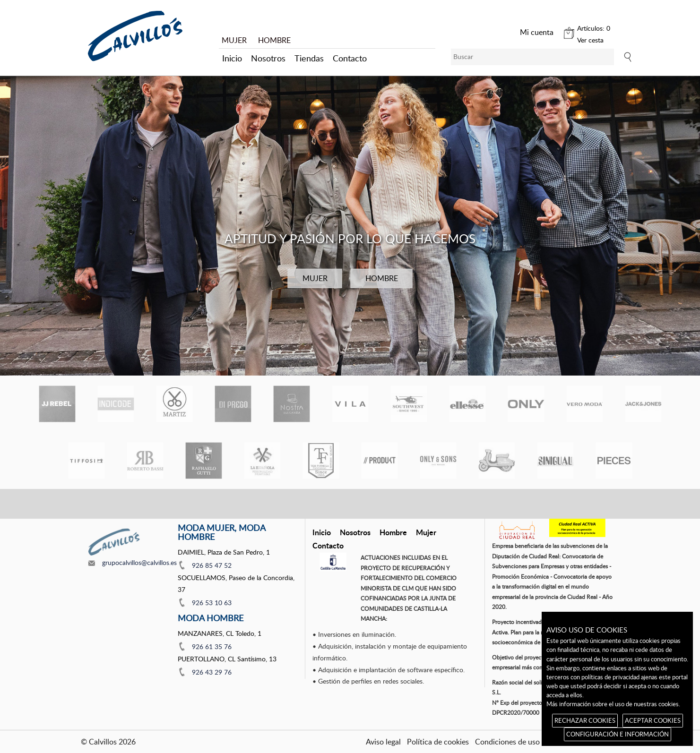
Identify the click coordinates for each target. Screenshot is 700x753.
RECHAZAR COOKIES (585, 720)
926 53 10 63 (212, 603)
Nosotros (268, 58)
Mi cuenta (537, 32)
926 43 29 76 (212, 672)
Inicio (232, 58)
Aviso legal (383, 742)
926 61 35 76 (212, 646)
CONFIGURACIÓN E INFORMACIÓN (618, 734)
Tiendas (309, 58)
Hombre (393, 532)
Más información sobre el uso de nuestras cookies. (613, 704)
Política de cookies (438, 742)
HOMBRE (274, 40)
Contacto (350, 58)
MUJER (234, 40)
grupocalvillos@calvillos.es (139, 562)
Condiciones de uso (507, 742)
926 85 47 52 (212, 565)
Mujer (426, 532)
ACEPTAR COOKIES (653, 720)
